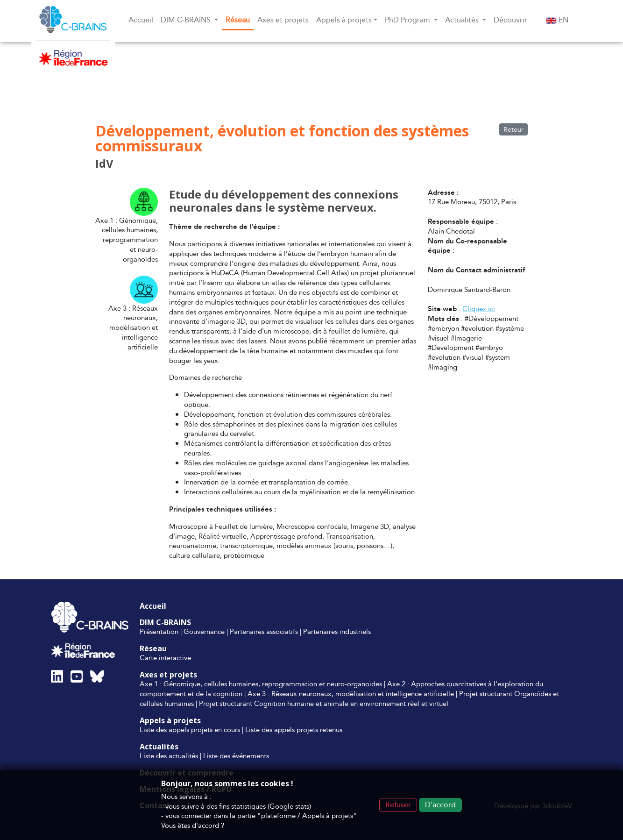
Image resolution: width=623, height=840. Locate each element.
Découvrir (510, 20)
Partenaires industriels (337, 631)
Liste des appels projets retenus (294, 730)
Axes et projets (283, 20)
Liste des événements (236, 756)
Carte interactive (165, 658)
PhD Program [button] (408, 20)
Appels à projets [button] (344, 20)
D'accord (440, 805)
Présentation (159, 631)
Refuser (398, 805)
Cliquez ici (479, 309)
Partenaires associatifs (264, 631)
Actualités (159, 747)
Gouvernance (204, 631)
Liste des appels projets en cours (190, 730)
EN (557, 20)
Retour (513, 129)
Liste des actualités (169, 756)
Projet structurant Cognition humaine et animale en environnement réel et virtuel (324, 703)
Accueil (141, 20)
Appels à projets (170, 720)
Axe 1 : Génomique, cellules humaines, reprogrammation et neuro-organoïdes (261, 684)
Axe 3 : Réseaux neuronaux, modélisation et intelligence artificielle (351, 694)
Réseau (238, 20)
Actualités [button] (463, 20)
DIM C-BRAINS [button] (187, 20)
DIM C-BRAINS (165, 622)
